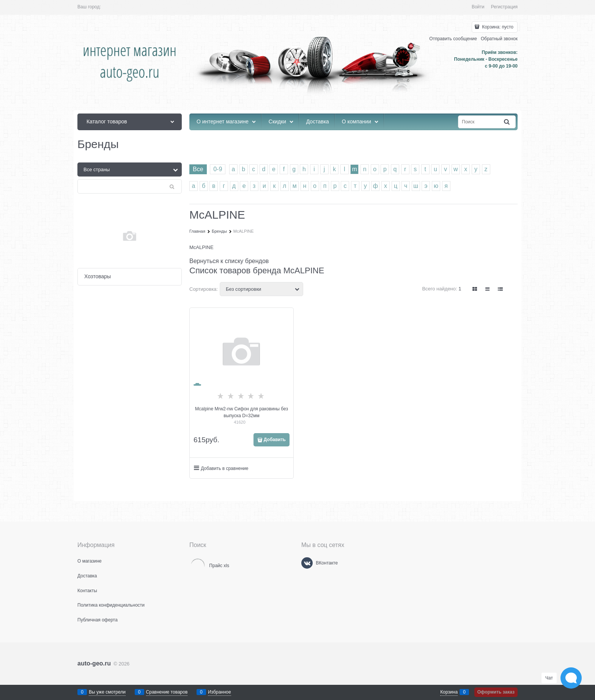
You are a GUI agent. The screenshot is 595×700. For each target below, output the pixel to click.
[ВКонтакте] (307, 563)
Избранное (220, 692)
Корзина (449, 692)
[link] (475, 289)
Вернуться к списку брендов (229, 261)
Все (198, 169)
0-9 (218, 169)
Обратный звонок (499, 39)
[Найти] (507, 122)
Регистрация (504, 7)
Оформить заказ (496, 692)
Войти (478, 7)
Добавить (275, 440)
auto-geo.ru (94, 663)
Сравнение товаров (167, 692)
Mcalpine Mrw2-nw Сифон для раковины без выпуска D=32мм (242, 412)
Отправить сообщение (453, 39)
